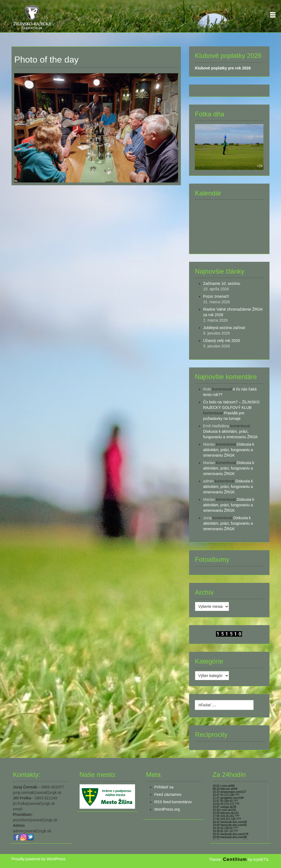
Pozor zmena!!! (216, 296)
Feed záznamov (168, 794)
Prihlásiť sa (164, 787)
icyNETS (261, 859)
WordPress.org (167, 809)
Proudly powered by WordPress (39, 859)
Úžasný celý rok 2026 (221, 341)
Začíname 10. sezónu (222, 283)
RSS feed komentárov (173, 802)
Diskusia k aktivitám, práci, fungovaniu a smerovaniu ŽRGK (229, 450)
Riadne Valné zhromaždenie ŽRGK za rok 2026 (233, 312)
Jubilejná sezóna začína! (224, 328)
